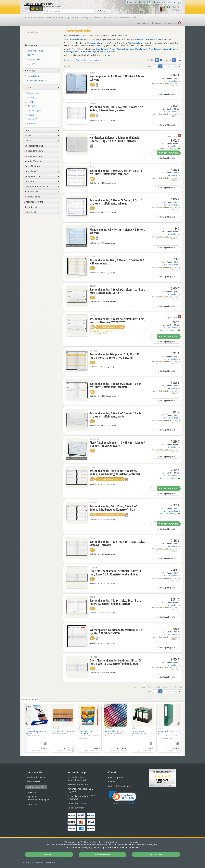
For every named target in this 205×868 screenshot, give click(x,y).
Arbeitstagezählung (42, 202)
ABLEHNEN (49, 855)
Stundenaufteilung (42, 156)
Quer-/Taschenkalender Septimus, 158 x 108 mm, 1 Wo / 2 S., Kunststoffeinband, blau (116, 573)
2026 (92, 327)
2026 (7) (30, 55)
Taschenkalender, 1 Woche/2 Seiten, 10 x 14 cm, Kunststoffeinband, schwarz (116, 385)
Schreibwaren (96, 17)
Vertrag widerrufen (36, 787)
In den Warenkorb (168, 153)
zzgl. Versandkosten (172, 81)
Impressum (29, 862)
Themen (159, 23)
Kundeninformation (36, 777)
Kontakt (112, 782)
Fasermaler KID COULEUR (89, 734)
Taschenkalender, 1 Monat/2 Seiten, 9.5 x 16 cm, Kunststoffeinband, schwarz (116, 202)
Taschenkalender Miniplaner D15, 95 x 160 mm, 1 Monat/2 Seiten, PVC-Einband (115, 356)
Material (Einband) (42, 161)
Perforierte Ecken (42, 176)
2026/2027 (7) (33, 59)
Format (42, 135)
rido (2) (30, 115)
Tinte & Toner (30, 17)
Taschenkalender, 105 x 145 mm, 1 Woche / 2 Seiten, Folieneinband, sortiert (116, 109)
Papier (41, 17)
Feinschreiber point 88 (63, 732)
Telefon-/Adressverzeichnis (42, 186)
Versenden (125, 17)
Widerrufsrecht (34, 782)
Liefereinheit (42, 212)
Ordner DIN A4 (140, 733)
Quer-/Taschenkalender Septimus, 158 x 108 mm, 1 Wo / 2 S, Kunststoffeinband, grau (116, 662)
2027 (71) (31, 64)
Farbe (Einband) (42, 166)
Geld (134, 17)
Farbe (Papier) (42, 171)
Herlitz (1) (31, 102)
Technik (75, 17)
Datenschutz (47, 862)
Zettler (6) (31, 124)
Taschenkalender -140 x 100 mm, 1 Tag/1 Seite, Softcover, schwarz (117, 543)
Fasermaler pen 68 (114, 733)
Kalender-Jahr (42, 45)
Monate (42, 140)
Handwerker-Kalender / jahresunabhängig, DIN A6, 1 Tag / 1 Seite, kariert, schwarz (115, 139)
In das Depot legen (166, 94)
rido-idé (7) (32, 119)
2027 (92, 85)
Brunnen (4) (32, 93)
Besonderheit (42, 207)
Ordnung (84, 17)
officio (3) (31, 106)
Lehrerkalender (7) (35, 76)
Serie (42, 130)
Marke (42, 87)
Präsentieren (51, 17)
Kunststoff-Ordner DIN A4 (169, 734)
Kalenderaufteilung (42, 146)
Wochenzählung (42, 197)
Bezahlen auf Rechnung (79, 784)
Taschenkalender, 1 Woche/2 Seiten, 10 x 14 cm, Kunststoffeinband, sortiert (116, 415)
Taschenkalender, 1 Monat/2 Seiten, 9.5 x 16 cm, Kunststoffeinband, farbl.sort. (116, 172)
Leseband (42, 181)
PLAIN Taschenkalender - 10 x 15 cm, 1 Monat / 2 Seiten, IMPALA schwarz (117, 444)
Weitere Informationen (119, 786)
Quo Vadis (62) (33, 111)
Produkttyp (42, 71)
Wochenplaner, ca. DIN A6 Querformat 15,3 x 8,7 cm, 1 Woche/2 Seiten (116, 631)
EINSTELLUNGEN (102, 855)
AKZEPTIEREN (156, 855)
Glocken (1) (32, 98)
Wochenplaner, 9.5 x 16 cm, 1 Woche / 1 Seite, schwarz (117, 78)
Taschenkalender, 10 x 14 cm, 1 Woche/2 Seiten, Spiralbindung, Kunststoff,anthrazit (115, 472)
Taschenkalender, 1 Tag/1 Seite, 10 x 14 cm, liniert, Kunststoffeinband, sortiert (115, 602)
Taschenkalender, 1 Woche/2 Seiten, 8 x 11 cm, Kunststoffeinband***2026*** (117, 321)
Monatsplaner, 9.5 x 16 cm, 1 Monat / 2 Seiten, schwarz (117, 231)
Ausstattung (64, 17)
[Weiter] (180, 66)
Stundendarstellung (42, 151)
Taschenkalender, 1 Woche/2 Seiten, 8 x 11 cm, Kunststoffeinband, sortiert (117, 291)
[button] (123, 798)
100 (179, 60)
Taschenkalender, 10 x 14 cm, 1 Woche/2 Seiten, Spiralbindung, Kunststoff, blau (114, 508)
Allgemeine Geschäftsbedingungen (38, 798)
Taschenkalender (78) (36, 81)
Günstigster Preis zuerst (88, 60)
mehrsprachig (42, 192)
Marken (143, 23)
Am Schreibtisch (111, 17)
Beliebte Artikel (31, 699)
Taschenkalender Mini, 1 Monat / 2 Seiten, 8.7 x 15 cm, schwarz (117, 262)
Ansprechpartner (116, 777)
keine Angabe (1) (34, 51)
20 (175, 60)
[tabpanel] (103, 727)
